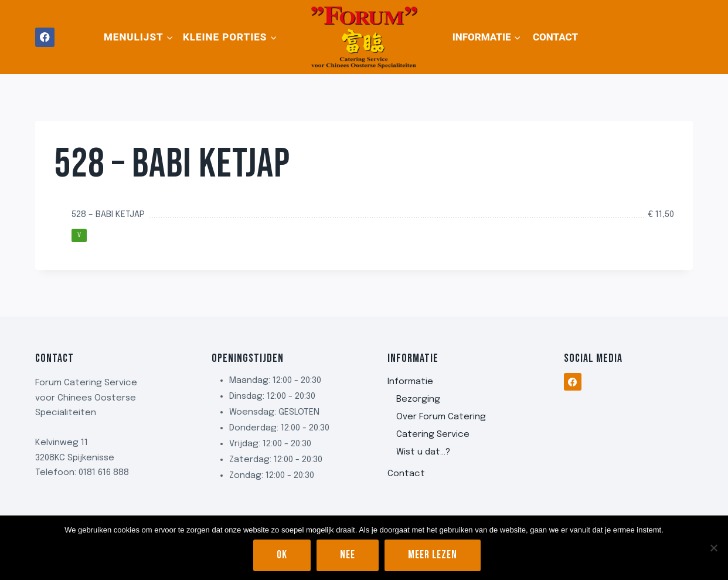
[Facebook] (45, 37)
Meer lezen (433, 555)
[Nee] (713, 548)
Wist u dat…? (423, 452)
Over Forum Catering (441, 417)
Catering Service (433, 435)
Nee (348, 555)
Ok (282, 555)
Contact (555, 37)
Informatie (410, 382)
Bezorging (418, 399)
